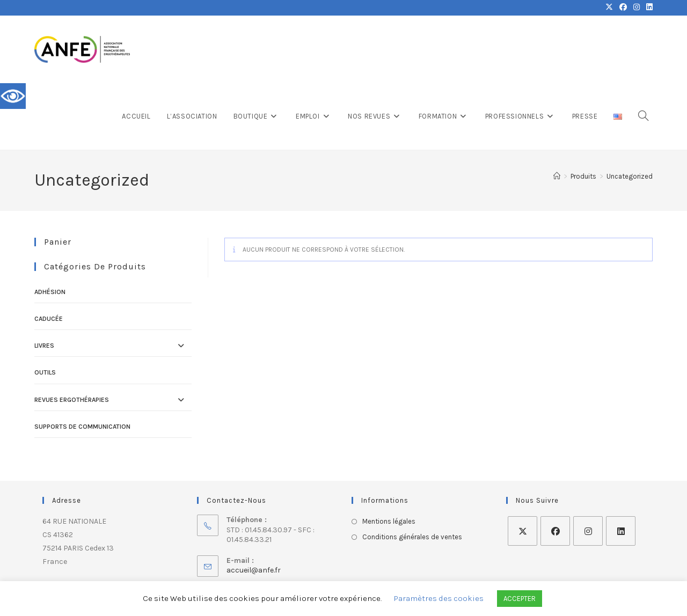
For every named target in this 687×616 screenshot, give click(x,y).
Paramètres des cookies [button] (439, 598)
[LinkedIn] (621, 531)
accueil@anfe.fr (254, 570)
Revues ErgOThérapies (72, 400)
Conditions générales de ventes (412, 537)
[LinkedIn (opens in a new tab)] (648, 8)
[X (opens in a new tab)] (609, 8)
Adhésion (50, 292)
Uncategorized (630, 176)
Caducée (49, 319)
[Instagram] (588, 531)
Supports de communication (82, 427)
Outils (45, 372)
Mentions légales (389, 521)
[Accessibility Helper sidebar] (13, 96)
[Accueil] (557, 176)
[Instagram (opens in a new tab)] (637, 8)
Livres (44, 346)
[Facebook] (555, 531)
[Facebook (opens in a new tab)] (623, 8)
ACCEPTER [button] (520, 599)
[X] (522, 531)
